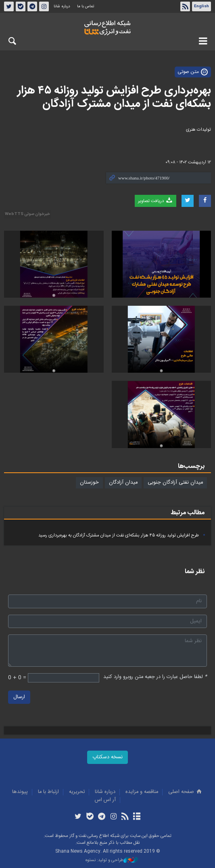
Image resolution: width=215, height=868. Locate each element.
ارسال (19, 697)
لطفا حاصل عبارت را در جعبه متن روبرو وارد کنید (155, 677)
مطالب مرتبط (188, 513)
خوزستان (89, 483)
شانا (107, 28)
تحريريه (77, 792)
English (201, 6)
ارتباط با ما (48, 792)
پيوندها (20, 792)
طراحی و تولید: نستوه (112, 861)
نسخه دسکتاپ (107, 757)
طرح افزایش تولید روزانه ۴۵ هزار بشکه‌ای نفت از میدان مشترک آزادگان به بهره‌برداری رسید (119, 535)
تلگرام (32, 6)
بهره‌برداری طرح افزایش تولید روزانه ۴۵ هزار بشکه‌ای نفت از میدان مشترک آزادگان (114, 98)
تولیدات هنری (198, 130)
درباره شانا (62, 6)
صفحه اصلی (186, 792)
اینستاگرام (44, 6)
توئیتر (9, 6)
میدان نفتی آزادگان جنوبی (175, 483)
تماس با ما (86, 6)
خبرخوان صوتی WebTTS (27, 214)
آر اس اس (105, 800)
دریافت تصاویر (156, 201)
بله (21, 6)
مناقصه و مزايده (142, 792)
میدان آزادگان (123, 483)
